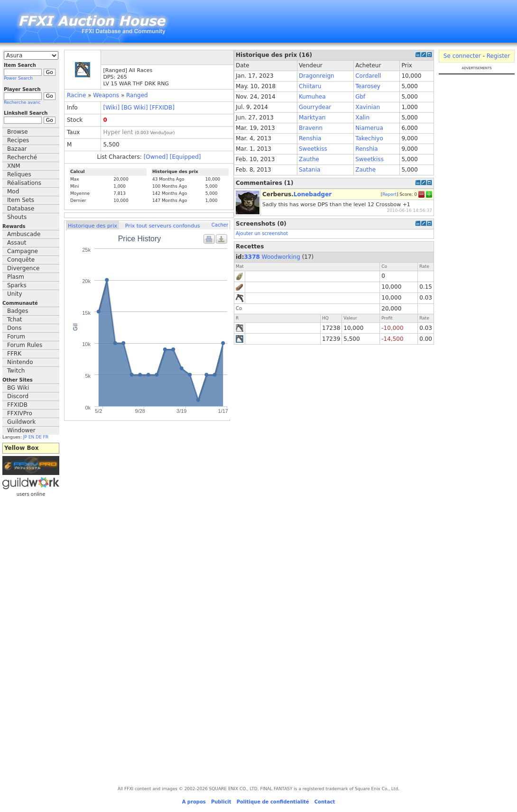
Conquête (21, 260)
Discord (18, 396)
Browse (18, 132)
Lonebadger (313, 194)
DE (39, 437)
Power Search (18, 78)
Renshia (310, 138)
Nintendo (20, 362)
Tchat (15, 319)
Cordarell (368, 76)
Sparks (17, 285)
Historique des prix (92, 226)
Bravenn (311, 128)
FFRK (14, 354)
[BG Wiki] (135, 108)
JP (25, 437)
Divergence (23, 268)
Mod (13, 192)
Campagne (23, 251)
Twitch (16, 371)
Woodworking (281, 257)
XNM (14, 166)
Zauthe (309, 159)
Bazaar (17, 149)
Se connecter (462, 56)
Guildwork (21, 422)
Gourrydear (315, 107)
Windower (21, 430)
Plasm (16, 277)
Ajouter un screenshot (262, 233)
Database (21, 209)
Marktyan (312, 118)
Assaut (17, 243)
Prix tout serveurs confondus (163, 226)
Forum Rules (25, 345)
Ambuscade (24, 234)
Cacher (220, 225)
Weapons (106, 95)
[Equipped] (185, 157)
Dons (14, 328)
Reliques (19, 174)
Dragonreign (317, 76)
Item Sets (21, 200)
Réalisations (24, 183)
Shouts (17, 217)
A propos (194, 802)
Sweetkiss (313, 149)
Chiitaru (310, 86)
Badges (18, 311)
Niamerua (369, 128)
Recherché (22, 157)
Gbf (360, 97)
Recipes (18, 140)
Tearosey (368, 86)
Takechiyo (369, 138)
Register (498, 56)
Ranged (137, 95)
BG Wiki (18, 388)
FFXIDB (17, 405)
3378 (252, 257)
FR (46, 437)
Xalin (362, 118)
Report (389, 194)
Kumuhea (312, 97)
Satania (309, 170)
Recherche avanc (22, 102)
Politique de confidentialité (273, 802)
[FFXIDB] (162, 108)
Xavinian (368, 107)
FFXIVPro (20, 413)
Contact (325, 802)
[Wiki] (112, 108)
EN (31, 437)
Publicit (221, 802)
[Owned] (156, 157)
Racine (76, 95)
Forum (16, 337)
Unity (15, 294)
